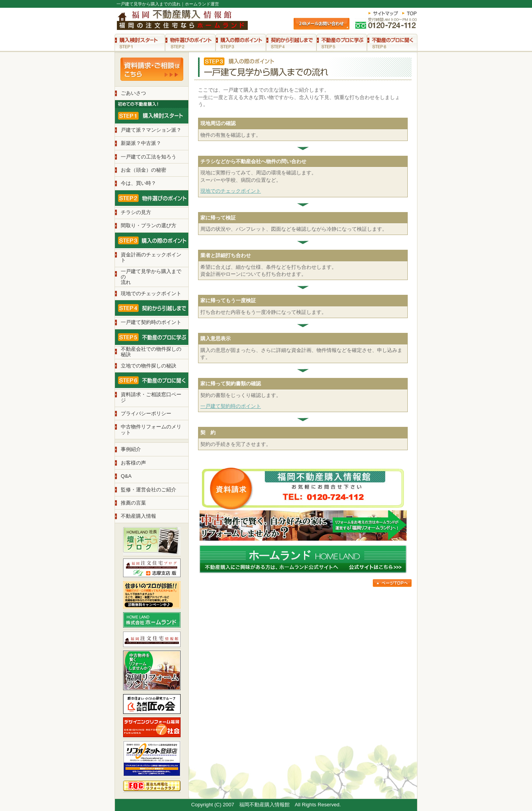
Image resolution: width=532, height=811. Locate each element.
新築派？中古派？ (141, 143)
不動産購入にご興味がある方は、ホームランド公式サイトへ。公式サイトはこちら (303, 559)
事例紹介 (131, 449)
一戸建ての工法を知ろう (149, 157)
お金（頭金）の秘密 (143, 170)
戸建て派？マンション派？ (151, 130)
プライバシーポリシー (146, 413)
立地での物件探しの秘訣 (149, 366)
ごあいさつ (133, 93)
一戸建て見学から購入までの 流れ (151, 277)
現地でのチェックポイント (231, 191)
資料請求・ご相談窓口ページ (151, 397)
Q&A (126, 476)
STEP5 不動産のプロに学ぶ (342, 42)
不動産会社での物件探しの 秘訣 (151, 352)
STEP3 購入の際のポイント (241, 42)
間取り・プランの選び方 (149, 225)
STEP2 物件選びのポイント (190, 42)
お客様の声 (133, 463)
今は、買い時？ (138, 183)
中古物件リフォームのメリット (151, 429)
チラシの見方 (136, 212)
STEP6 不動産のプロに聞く (392, 42)
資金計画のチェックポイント (151, 257)
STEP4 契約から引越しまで (291, 42)
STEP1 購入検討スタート (140, 42)
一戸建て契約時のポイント (231, 406)
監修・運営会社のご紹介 (149, 490)
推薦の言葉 (133, 503)
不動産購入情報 (138, 516)
